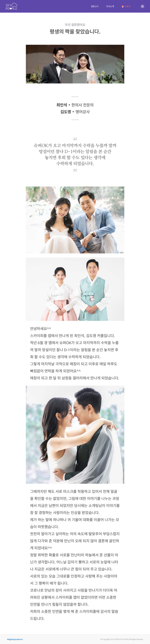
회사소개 (110, 6)
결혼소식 (95, 6)
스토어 (126, 6)
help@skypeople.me (15, 639)
